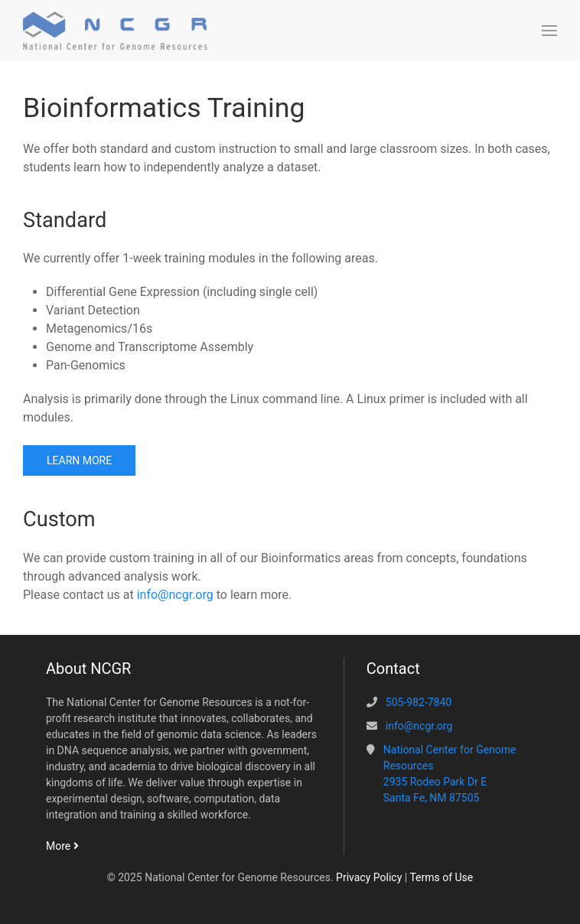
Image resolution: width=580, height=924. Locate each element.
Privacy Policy (369, 877)
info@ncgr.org (175, 595)
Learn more (79, 460)
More (62, 846)
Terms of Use (441, 877)
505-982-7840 (419, 702)
